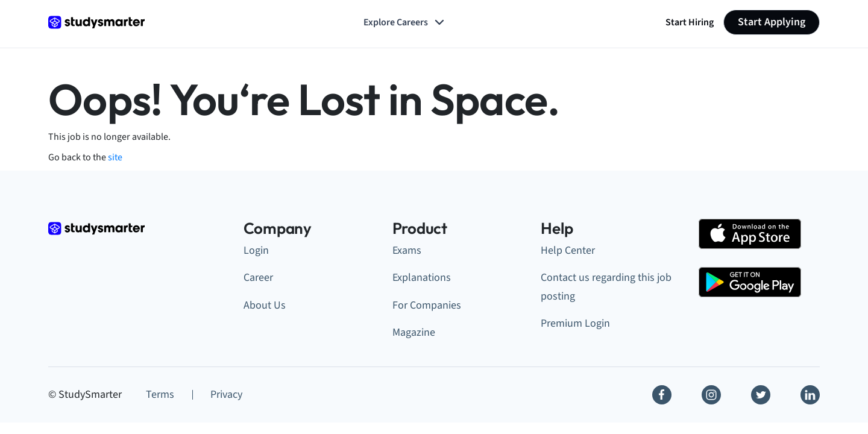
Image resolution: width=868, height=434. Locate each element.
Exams (407, 250)
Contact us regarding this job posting (606, 287)
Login (256, 250)
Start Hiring (690, 22)
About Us (265, 305)
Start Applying (772, 22)
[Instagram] (711, 395)
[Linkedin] (810, 395)
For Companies (427, 305)
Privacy (226, 395)
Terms (160, 395)
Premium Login (575, 323)
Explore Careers (405, 22)
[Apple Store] (750, 234)
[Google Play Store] (750, 282)
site (115, 157)
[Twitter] (761, 395)
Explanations (422, 278)
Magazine (414, 332)
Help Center (568, 250)
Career (258, 278)
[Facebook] (662, 395)
